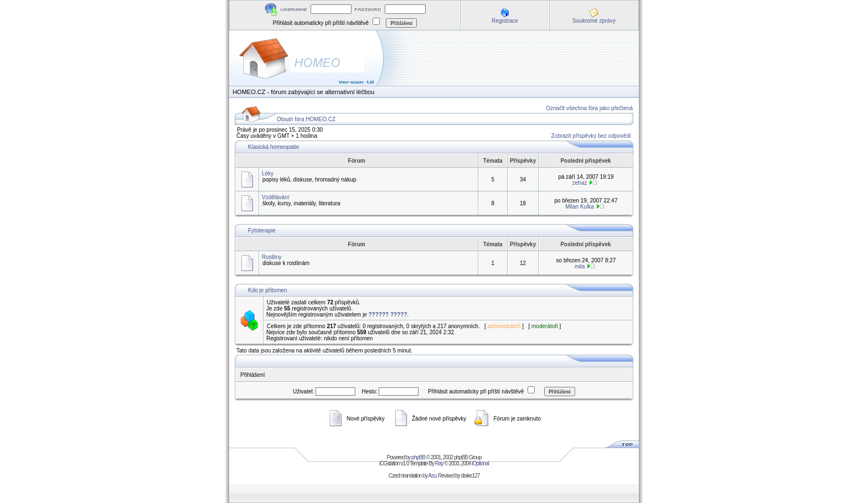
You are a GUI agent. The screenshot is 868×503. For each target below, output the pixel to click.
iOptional (480, 463)
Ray (439, 463)
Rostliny (272, 257)
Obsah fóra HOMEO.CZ (306, 119)
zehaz (580, 183)
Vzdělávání (275, 197)
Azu (432, 476)
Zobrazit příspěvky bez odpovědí (591, 136)
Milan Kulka (580, 207)
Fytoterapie (262, 230)
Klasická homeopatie (273, 147)
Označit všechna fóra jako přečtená (589, 108)
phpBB (418, 457)
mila (580, 266)
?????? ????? (388, 315)
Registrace (505, 21)
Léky (268, 173)
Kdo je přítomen (268, 290)
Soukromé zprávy (594, 21)
